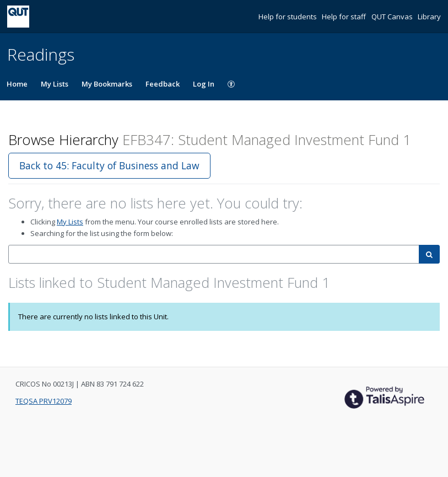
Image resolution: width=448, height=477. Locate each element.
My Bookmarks (107, 84)
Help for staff (345, 17)
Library (429, 17)
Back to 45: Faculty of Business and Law (109, 165)
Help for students (288, 17)
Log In (204, 84)
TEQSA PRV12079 (44, 401)
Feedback (163, 84)
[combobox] (214, 254)
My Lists (55, 84)
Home (17, 84)
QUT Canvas (393, 17)
